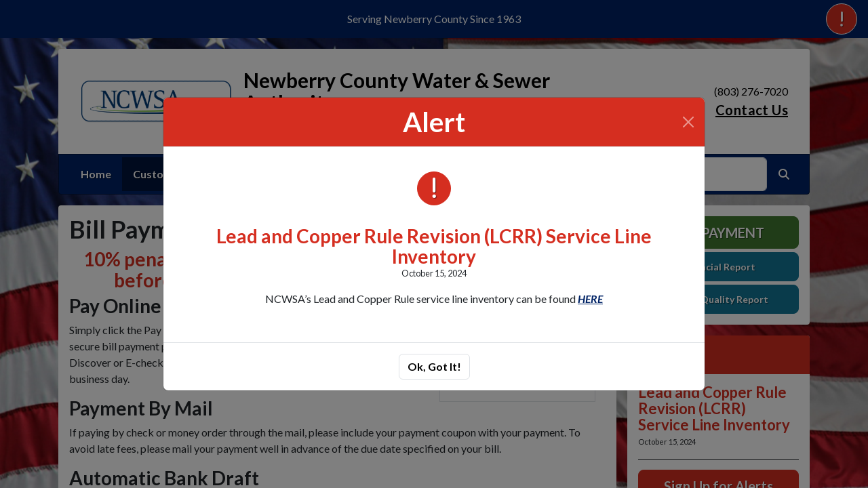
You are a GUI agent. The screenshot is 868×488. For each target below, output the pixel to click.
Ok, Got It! (434, 366)
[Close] (688, 122)
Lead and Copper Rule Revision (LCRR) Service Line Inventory (434, 246)
